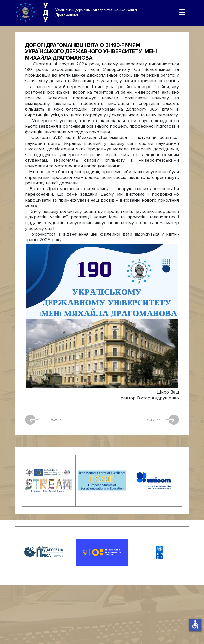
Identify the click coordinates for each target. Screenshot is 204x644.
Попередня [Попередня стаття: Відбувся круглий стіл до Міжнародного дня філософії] (44, 420)
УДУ (46, 12)
